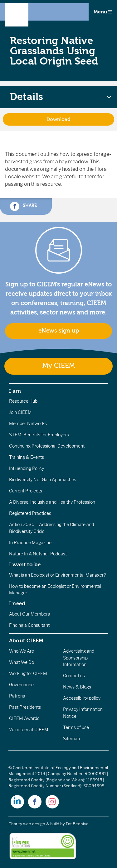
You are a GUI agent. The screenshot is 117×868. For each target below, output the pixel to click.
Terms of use (76, 727)
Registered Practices (30, 513)
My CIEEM (59, 366)
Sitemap (71, 739)
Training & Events (27, 457)
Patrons (17, 696)
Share (23, 206)
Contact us (74, 676)
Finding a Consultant (29, 625)
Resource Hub (23, 401)
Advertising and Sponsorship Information (79, 658)
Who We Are (22, 651)
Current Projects (26, 491)
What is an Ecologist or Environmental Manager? (57, 575)
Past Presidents (25, 707)
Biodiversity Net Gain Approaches (43, 480)
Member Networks (28, 424)
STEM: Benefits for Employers (39, 435)
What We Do (22, 662)
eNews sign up (59, 331)
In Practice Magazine (30, 543)
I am (15, 391)
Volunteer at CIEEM (29, 730)
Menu (103, 12)
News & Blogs (77, 687)
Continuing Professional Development (47, 446)
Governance (21, 685)
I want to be (25, 564)
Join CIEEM (20, 412)
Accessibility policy (82, 698)
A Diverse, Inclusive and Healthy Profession (52, 502)
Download (58, 119)
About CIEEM (26, 640)
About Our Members (29, 614)
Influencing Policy (27, 468)
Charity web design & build (34, 824)
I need (17, 603)
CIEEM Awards (24, 718)
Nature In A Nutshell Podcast (38, 554)
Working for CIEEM (28, 674)
